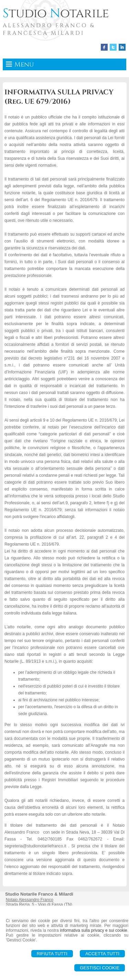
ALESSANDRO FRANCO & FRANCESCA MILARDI (49, 29)
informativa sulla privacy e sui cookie (94, 930)
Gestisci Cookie (100, 968)
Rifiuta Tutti (52, 954)
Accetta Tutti (102, 954)
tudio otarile (56, 13)
